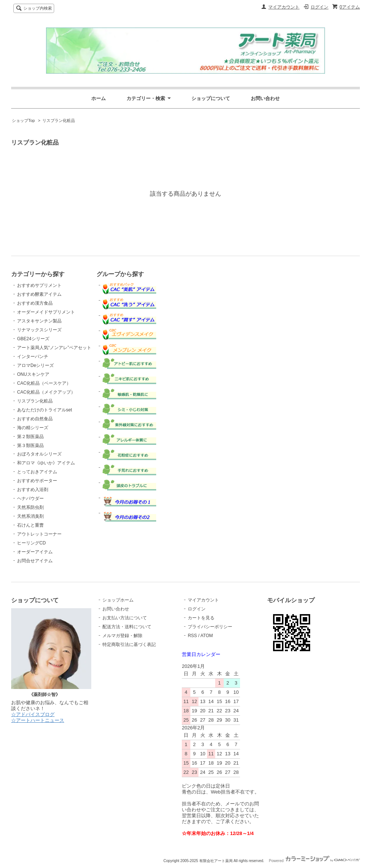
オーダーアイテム (35, 552)
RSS (192, 636)
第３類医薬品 (30, 445)
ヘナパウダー (30, 498)
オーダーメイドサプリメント (46, 312)
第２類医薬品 (30, 437)
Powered (314, 861)
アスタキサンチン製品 (39, 321)
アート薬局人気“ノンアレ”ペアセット (54, 348)
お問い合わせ (265, 98)
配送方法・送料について (127, 627)
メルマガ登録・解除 (122, 636)
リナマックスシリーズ (39, 330)
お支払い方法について (125, 618)
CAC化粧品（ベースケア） (44, 383)
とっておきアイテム (37, 472)
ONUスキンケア (33, 374)
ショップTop (23, 120)
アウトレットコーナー (39, 534)
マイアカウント (284, 7)
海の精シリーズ (33, 428)
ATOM (207, 636)
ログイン (319, 7)
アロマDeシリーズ (35, 365)
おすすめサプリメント (39, 285)
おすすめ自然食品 (35, 419)
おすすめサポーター (37, 481)
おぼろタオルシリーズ (39, 454)
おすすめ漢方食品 (35, 303)
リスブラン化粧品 (59, 120)
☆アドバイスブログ (33, 714)
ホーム (99, 98)
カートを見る (201, 618)
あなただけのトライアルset (45, 410)
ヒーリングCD (31, 543)
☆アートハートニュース (38, 720)
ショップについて (211, 98)
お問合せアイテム (35, 561)
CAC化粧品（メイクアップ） (46, 392)
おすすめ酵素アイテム (39, 294)
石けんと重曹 (30, 525)
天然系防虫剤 (30, 507)
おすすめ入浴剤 (33, 490)
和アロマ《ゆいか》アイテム (46, 463)
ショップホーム (118, 600)
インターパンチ (33, 357)
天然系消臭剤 (30, 516)
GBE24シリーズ (33, 339)
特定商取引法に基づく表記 (129, 645)
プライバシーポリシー (210, 627)
